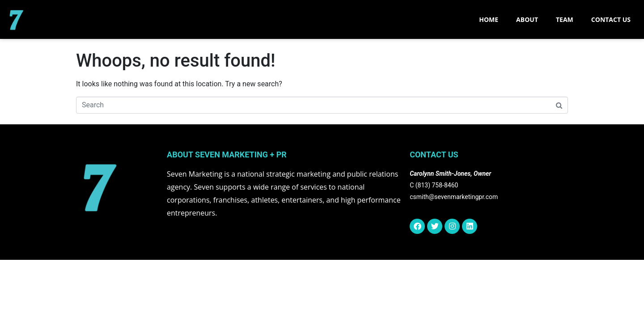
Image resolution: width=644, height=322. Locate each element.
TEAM (565, 19)
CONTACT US (611, 19)
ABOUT (527, 19)
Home (489, 19)
